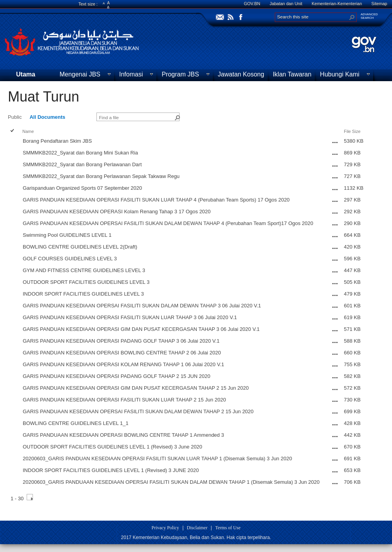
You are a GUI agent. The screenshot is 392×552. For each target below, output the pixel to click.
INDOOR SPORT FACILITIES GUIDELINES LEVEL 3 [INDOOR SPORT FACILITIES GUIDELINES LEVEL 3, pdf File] (83, 294)
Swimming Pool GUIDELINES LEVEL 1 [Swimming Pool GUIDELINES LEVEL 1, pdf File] (67, 235)
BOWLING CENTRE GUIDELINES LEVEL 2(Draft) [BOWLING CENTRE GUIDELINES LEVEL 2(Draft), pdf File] (80, 247)
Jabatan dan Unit (286, 4)
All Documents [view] (47, 117)
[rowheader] (14, 142)
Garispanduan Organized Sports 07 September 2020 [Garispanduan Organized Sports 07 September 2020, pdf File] (82, 188)
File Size (352, 131)
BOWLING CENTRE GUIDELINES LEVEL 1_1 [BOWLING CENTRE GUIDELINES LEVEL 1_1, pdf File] (76, 423)
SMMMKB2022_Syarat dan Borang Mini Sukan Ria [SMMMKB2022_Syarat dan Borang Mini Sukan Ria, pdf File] (80, 153)
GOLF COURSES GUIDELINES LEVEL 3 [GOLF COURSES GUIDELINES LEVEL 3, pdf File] (70, 259)
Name (28, 131)
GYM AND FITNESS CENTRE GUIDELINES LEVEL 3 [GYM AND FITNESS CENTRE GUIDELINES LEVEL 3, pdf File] (84, 270)
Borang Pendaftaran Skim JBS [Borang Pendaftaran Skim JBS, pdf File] (57, 141)
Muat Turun (44, 97)
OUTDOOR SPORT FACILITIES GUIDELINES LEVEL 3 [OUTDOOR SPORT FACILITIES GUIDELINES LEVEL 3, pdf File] (86, 282)
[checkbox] (13, 131)
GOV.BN (252, 4)
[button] (352, 17)
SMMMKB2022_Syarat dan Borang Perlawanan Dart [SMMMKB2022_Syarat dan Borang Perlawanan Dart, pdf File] (82, 164)
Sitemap (379, 4)
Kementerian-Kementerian (337, 4)
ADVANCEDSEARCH (369, 16)
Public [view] (15, 117)
